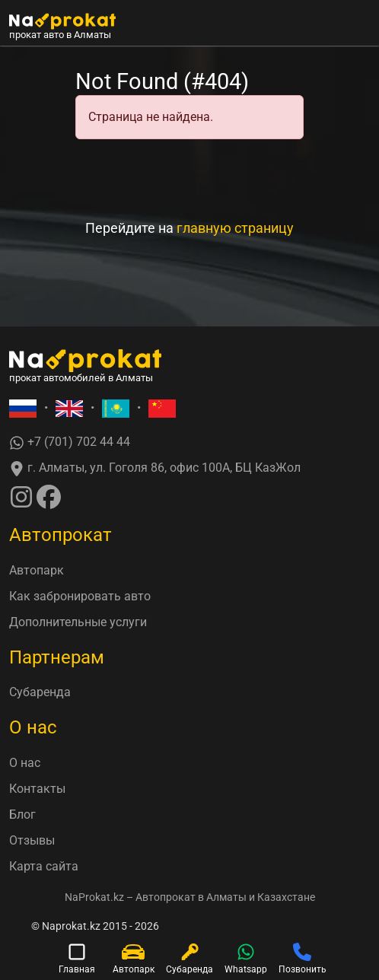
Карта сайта (44, 866)
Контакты (37, 789)
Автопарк (37, 570)
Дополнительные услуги (78, 622)
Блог (22, 815)
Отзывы (32, 840)
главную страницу (235, 228)
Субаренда (40, 692)
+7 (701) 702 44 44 (70, 442)
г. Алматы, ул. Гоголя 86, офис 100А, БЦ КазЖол (155, 468)
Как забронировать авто (80, 596)
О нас (25, 763)
